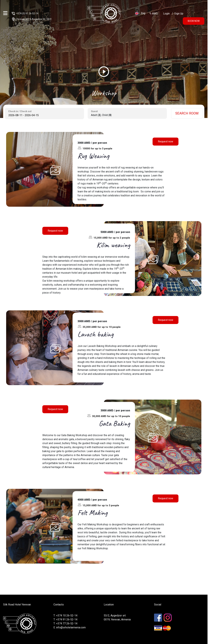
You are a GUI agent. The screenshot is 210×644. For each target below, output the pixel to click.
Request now (166, 141)
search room (187, 113)
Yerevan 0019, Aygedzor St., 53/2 (34, 19)
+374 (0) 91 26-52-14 (27, 13)
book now (194, 21)
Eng (140, 13)
